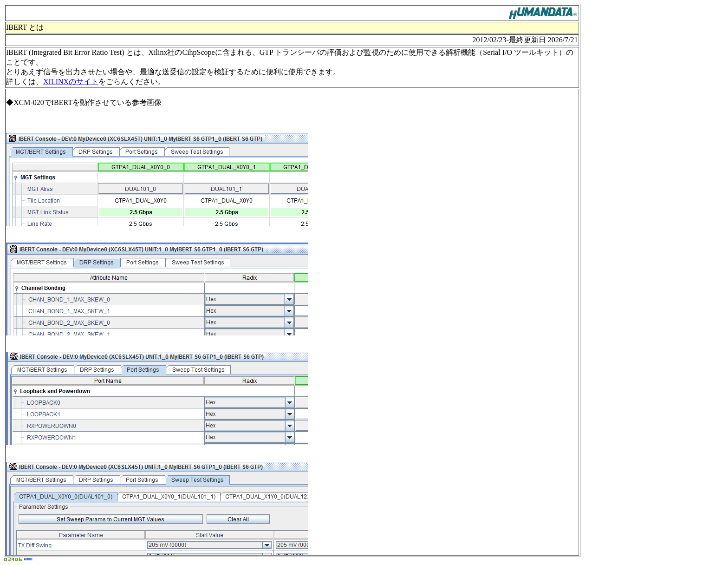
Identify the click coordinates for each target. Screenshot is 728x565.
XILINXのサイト (71, 82)
